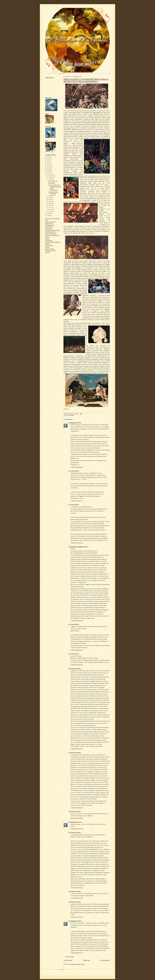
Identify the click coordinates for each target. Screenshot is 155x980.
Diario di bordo (49, 223)
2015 (48, 163)
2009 (48, 213)
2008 (48, 215)
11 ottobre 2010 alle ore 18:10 (77, 620)
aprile (50, 205)
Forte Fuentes (52, 183)
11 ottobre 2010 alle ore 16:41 (77, 467)
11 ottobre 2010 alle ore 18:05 (77, 543)
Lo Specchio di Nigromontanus (53, 242)
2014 (48, 165)
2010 (48, 173)
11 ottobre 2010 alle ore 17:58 (77, 501)
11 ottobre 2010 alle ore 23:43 (77, 829)
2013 (48, 167)
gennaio (51, 211)
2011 (48, 171)
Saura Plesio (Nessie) (50, 250)
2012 (48, 169)
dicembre (51, 175)
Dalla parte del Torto (50, 222)
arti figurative (71, 415)
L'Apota (47, 239)
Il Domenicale (49, 228)
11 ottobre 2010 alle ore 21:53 (77, 749)
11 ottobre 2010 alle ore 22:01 (77, 818)
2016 (48, 161)
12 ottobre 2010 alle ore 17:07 (77, 953)
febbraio (51, 209)
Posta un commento (70, 957)
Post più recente (68, 960)
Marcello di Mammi (76, 547)
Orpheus (47, 247)
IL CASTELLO (49, 227)
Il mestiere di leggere (50, 232)
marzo (50, 207)
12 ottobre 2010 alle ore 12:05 (77, 898)
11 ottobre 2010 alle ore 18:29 (77, 650)
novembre (51, 177)
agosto (50, 198)
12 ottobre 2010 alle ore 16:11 (77, 917)
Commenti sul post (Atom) (77, 964)
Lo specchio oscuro (53, 181)
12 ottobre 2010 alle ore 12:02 (77, 888)
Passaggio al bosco (50, 249)
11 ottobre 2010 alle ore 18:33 (77, 665)
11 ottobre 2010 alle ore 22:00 (77, 808)
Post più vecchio (105, 960)
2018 (48, 157)
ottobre (50, 179)
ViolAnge (48, 252)
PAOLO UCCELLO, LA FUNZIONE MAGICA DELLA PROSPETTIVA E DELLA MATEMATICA (86, 80)
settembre (51, 196)
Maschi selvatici (49, 245)
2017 (48, 159)
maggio (50, 203)
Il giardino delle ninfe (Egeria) (53, 230)
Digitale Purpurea (49, 225)
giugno (50, 202)
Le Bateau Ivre (49, 240)
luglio (50, 200)
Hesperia (73, 423)
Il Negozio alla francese (51, 234)
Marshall (47, 244)
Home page (87, 960)
